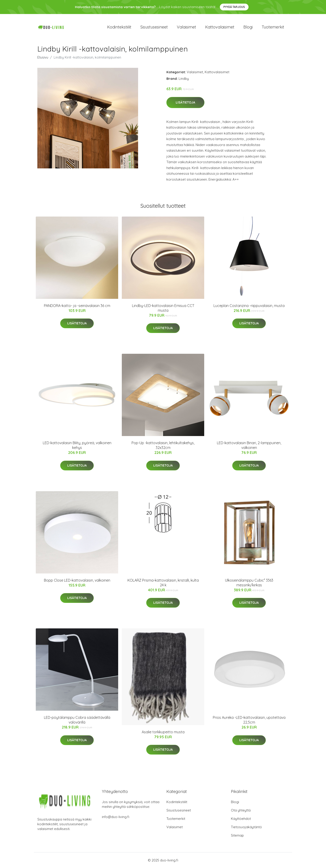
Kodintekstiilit (119, 27)
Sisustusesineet (154, 27)
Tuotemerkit (273, 27)
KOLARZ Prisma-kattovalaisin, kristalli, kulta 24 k (163, 583)
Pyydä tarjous (234, 7)
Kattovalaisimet (220, 27)
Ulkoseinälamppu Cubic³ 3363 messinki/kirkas (249, 583)
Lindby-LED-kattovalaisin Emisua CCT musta (163, 308)
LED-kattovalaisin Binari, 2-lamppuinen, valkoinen (249, 445)
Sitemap (237, 835)
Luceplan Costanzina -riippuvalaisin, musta (249, 306)
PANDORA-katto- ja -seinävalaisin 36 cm (77, 306)
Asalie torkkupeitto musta (163, 732)
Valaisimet (186, 27)
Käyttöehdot (241, 819)
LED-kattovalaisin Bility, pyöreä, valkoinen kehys (77, 445)
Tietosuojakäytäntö (246, 827)
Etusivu (43, 57)
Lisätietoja (185, 102)
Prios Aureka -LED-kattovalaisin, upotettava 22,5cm (249, 720)
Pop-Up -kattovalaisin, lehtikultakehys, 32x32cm (163, 445)
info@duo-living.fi (116, 817)
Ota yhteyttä (241, 810)
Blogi (248, 27)
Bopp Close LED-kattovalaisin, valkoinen (77, 580)
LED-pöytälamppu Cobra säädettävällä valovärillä (77, 720)
